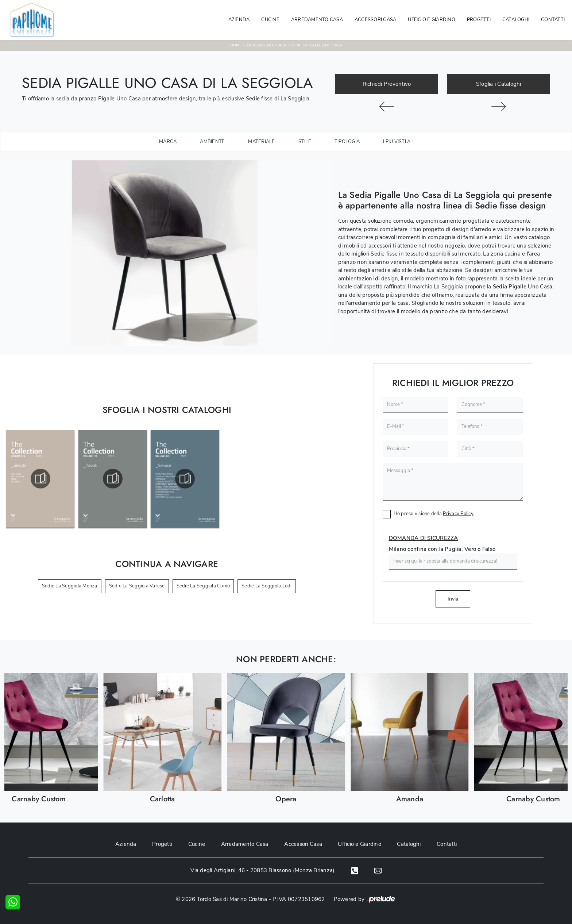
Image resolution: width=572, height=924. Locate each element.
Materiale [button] (261, 142)
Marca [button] (168, 142)
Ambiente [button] (212, 142)
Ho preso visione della (434, 514)
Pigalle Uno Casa (324, 45)
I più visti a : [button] (398, 142)
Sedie (296, 45)
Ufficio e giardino (432, 20)
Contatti (553, 20)
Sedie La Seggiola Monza (70, 586)
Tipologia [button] (347, 142)
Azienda (239, 20)
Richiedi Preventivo (387, 84)
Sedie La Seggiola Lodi (267, 586)
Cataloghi (516, 20)
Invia (453, 599)
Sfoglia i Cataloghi (499, 84)
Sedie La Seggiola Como (203, 586)
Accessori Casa (376, 20)
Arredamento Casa (317, 20)
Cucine (270, 20)
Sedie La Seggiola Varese (137, 586)
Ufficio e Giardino (360, 844)
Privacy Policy (458, 514)
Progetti (479, 20)
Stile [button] (305, 142)
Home (236, 45)
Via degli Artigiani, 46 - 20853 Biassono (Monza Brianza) (262, 870)
